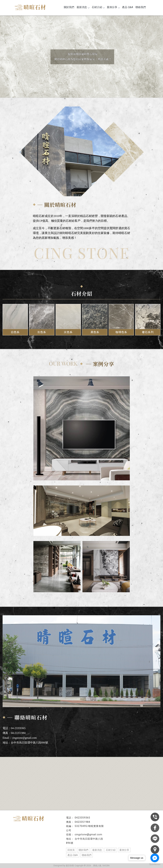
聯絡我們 (141, 7)
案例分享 (113, 7)
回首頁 (71, 850)
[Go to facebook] (155, 858)
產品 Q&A (128, 7)
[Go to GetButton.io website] (155, 864)
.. (92, 866)
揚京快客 (70, 866)
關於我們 (69, 7)
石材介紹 (98, 7)
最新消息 (83, 7)
